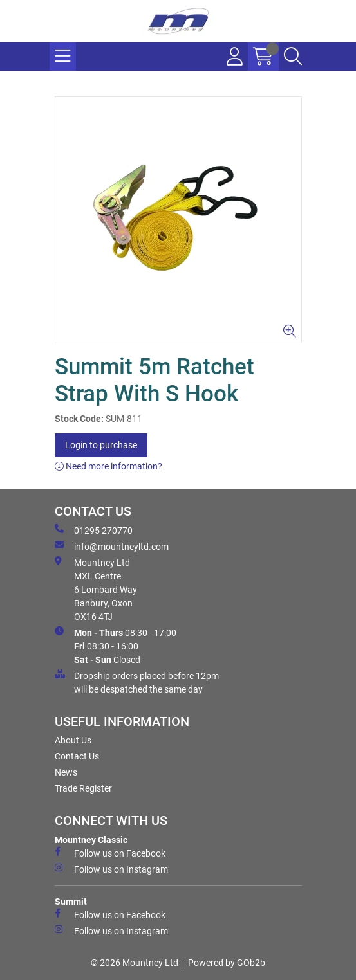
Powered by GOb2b (227, 963)
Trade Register (83, 788)
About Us (73, 740)
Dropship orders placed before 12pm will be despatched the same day (137, 682)
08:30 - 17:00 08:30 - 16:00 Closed (116, 646)
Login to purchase (101, 445)
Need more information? (108, 466)
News (66, 772)
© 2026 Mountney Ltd (135, 963)
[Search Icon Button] (293, 57)
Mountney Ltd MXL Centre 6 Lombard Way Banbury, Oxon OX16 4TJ (96, 589)
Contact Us (77, 756)
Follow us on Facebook (110, 853)
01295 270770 (94, 530)
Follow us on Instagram (111, 869)
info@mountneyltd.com (112, 546)
